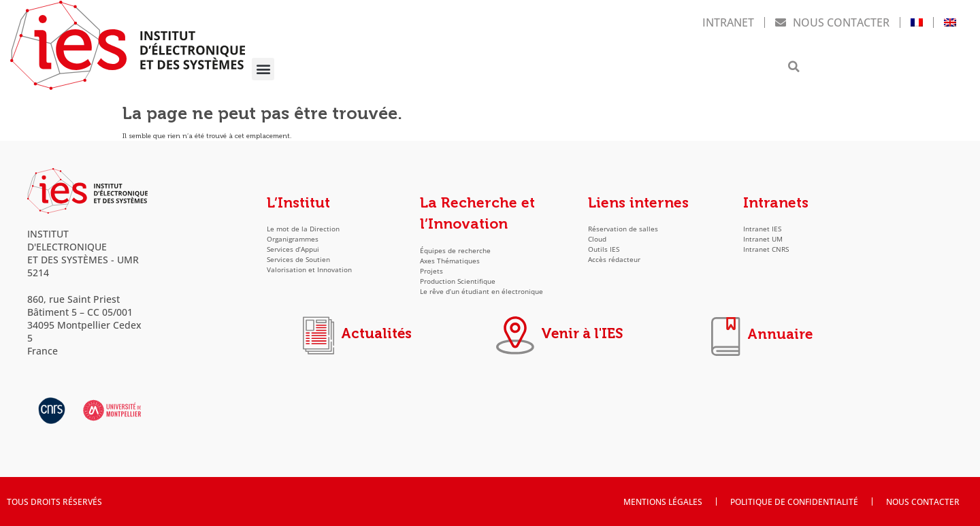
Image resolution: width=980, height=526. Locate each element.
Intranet (728, 22)
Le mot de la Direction (303, 229)
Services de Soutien (298, 260)
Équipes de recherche (455, 251)
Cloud (597, 239)
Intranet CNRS (766, 249)
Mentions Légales (663, 502)
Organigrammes (293, 239)
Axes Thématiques (450, 261)
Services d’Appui (293, 249)
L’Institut (298, 203)
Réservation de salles (623, 229)
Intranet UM (763, 239)
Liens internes (638, 203)
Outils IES (604, 249)
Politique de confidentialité (794, 502)
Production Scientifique (458, 281)
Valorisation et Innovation (309, 270)
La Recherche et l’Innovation (477, 214)
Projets (431, 271)
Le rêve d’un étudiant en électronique (481, 292)
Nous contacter (832, 22)
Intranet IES (762, 229)
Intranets (776, 203)
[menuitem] (917, 22)
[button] (263, 69)
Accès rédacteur (614, 260)
